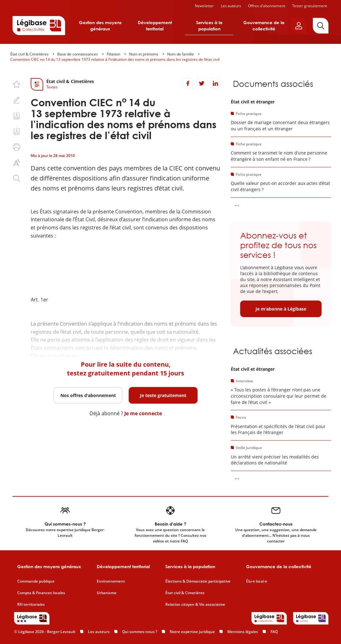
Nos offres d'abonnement (88, 395)
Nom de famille (181, 54)
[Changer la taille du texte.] (17, 163)
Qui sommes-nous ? (140, 632)
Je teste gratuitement (163, 395)
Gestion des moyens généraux (100, 26)
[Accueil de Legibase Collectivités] (39, 25)
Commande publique (36, 581)
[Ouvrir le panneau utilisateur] (299, 26)
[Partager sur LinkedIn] (215, 83)
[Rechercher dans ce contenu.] (17, 178)
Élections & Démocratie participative (198, 581)
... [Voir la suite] (237, 204)
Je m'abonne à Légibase (281, 309)
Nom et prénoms (144, 54)
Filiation (114, 54)
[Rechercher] (321, 26)
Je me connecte (143, 413)
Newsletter (204, 6)
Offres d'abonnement (267, 6)
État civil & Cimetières (29, 54)
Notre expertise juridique (192, 632)
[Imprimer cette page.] (17, 147)
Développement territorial (155, 26)
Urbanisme (107, 593)
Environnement (111, 581)
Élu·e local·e (257, 581)
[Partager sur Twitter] (202, 83)
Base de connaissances (78, 54)
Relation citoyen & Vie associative (195, 605)
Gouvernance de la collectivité (264, 26)
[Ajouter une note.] (17, 100)
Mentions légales (243, 632)
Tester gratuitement (310, 6)
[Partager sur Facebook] (188, 83)
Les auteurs (231, 6)
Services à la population (209, 26)
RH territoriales (31, 605)
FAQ (274, 632)
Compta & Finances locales (41, 593)
